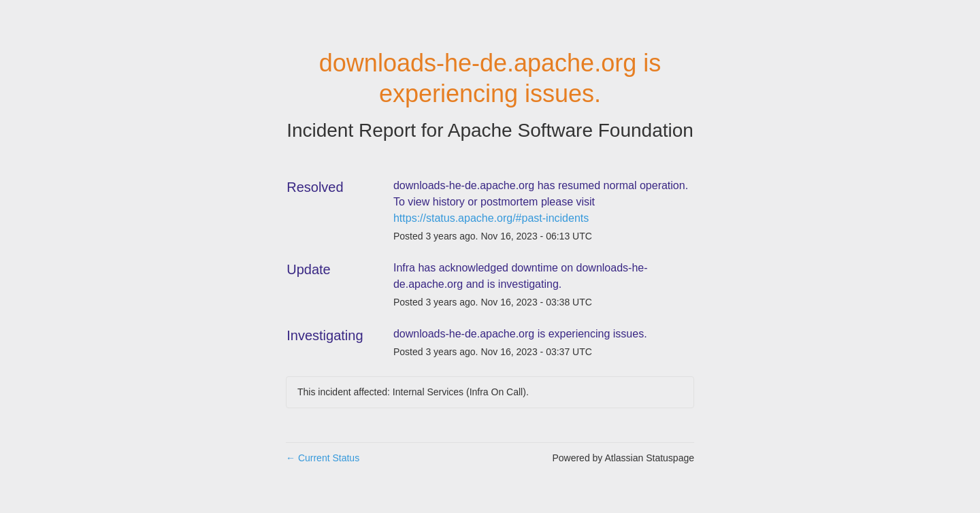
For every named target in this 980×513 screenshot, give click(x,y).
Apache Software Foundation (571, 130)
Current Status (323, 458)
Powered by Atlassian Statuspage (623, 458)
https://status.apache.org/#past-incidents (491, 218)
